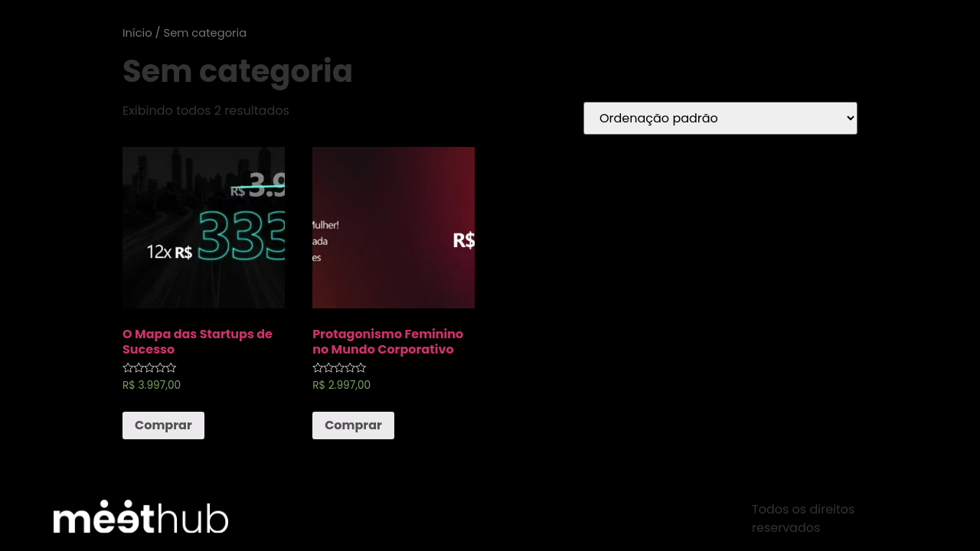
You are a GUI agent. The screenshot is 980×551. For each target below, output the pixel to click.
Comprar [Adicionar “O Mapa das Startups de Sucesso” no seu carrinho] (163, 425)
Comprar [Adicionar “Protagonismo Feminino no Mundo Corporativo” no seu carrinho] (353, 425)
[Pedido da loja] (720, 118)
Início (137, 33)
